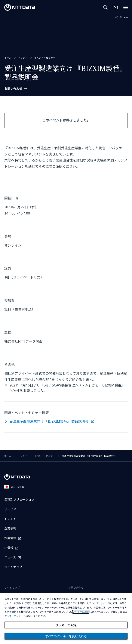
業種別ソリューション (19, 500)
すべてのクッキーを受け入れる (66, 636)
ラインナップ (13, 567)
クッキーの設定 (66, 625)
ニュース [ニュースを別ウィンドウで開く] (10, 557)
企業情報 (10, 528)
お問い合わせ (13, 89)
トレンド (23, 58)
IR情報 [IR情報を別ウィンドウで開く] (9, 548)
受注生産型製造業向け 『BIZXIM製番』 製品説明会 (49, 421)
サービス (10, 509)
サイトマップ (12, 588)
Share (121, 17)
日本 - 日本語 (14, 487)
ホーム (8, 58)
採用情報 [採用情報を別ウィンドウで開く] (10, 538)
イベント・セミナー (45, 58)
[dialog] (66, 618)
